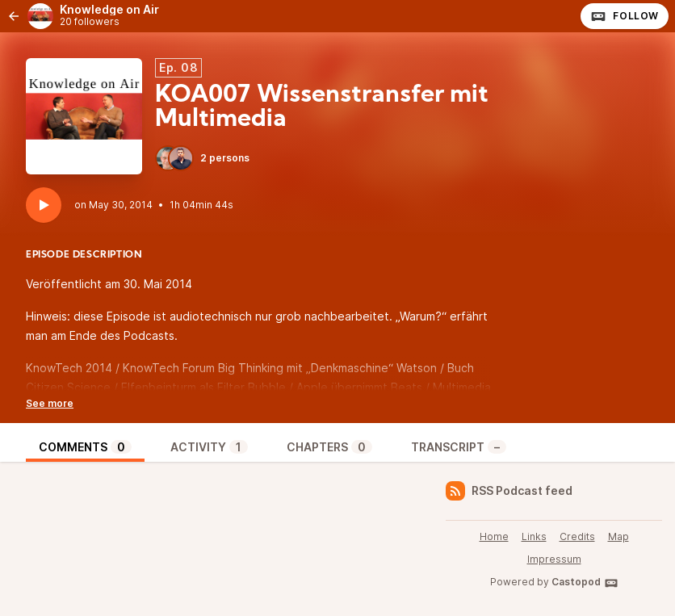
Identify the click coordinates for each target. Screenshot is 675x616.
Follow (625, 16)
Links (534, 536)
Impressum (554, 559)
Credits (577, 536)
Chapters (329, 447)
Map (618, 536)
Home (494, 536)
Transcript (459, 447)
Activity (209, 447)
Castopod (585, 583)
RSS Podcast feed (509, 491)
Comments (85, 447)
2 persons (202, 158)
